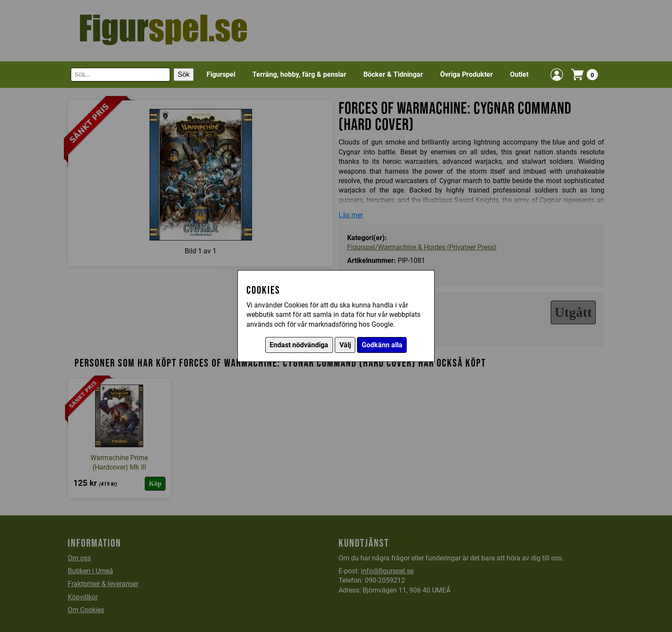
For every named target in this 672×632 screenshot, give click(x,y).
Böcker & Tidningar (393, 74)
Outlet (519, 74)
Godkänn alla (382, 345)
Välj (345, 345)
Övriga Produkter (466, 74)
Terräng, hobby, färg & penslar (299, 74)
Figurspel (221, 74)
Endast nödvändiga (299, 345)
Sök (184, 74)
